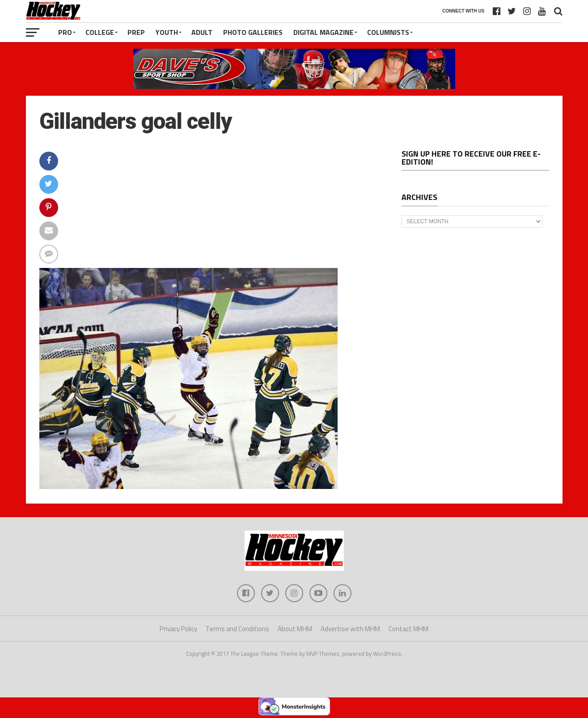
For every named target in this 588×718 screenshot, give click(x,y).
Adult (202, 32)
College (100, 32)
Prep (136, 32)
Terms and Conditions (237, 629)
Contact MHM (408, 629)
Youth (167, 32)
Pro (65, 32)
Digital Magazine (324, 32)
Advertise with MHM (350, 629)
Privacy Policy (178, 629)
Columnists (388, 32)
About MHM (295, 629)
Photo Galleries (253, 32)
